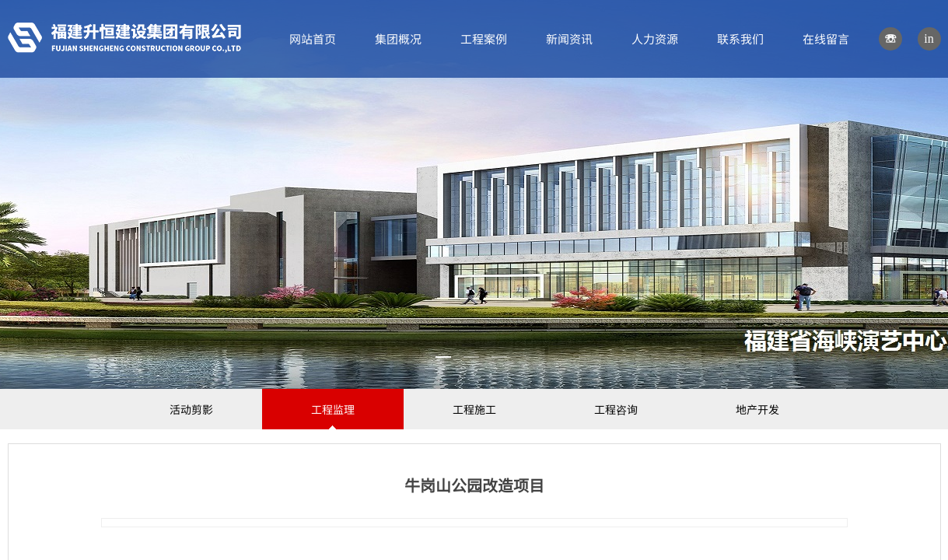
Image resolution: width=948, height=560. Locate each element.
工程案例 (484, 38)
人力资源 (655, 38)
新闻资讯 (569, 38)
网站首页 (313, 38)
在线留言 (826, 38)
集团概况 (398, 38)
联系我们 (740, 38)
